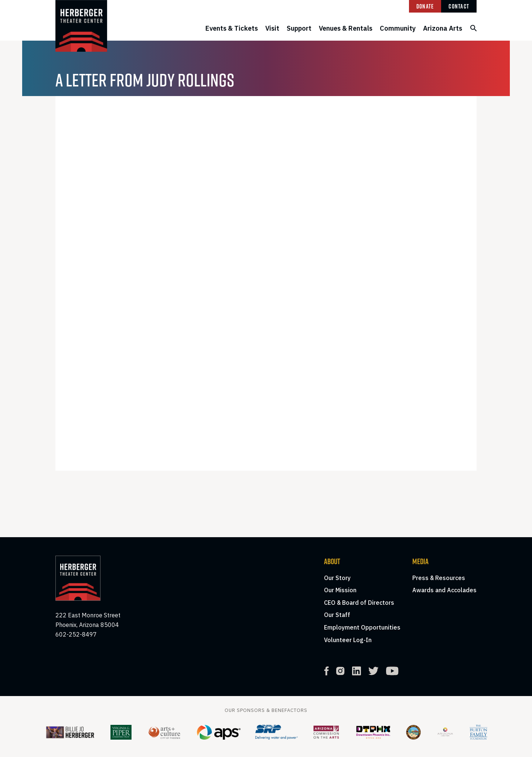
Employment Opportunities (362, 627)
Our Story (337, 578)
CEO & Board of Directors (359, 603)
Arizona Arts (443, 28)
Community (398, 28)
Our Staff (337, 615)
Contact (459, 6)
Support (299, 28)
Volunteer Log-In (348, 640)
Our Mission (340, 590)
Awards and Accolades (444, 590)
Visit (272, 28)
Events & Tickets (232, 28)
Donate (425, 6)
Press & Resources (439, 578)
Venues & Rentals (346, 28)
